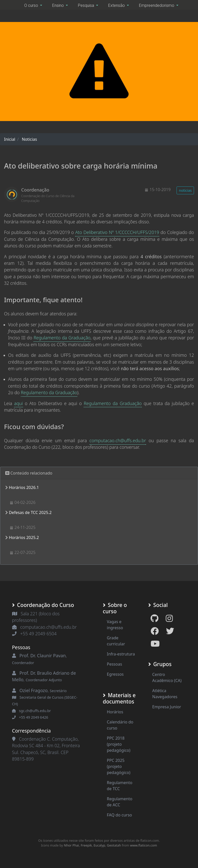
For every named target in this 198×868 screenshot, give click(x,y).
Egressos (115, 674)
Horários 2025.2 (24, 537)
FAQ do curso (120, 815)
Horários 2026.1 (24, 487)
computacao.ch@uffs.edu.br (118, 440)
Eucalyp (99, 845)
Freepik (86, 845)
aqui (19, 403)
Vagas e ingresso (115, 625)
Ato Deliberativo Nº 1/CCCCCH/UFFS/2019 (117, 232)
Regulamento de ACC (120, 802)
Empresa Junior (167, 707)
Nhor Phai (71, 845)
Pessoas (115, 664)
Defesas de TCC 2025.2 (30, 512)
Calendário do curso (120, 725)
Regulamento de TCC (120, 786)
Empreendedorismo (157, 5)
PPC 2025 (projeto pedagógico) (119, 766)
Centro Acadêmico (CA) (167, 677)
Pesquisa (87, 5)
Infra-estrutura (121, 654)
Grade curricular (116, 641)
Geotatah (114, 845)
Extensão (117, 5)
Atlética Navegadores (165, 694)
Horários (115, 712)
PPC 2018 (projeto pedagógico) (119, 744)
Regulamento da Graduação (62, 338)
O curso (32, 5)
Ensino (59, 5)
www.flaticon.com (143, 845)
